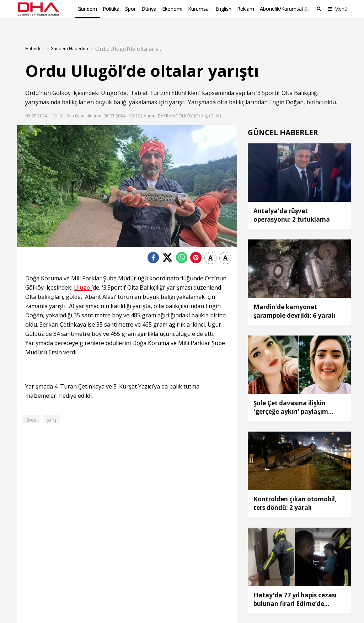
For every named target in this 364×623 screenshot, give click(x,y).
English (223, 9)
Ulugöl (110, 81)
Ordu (32, 81)
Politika (111, 9)
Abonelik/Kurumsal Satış (288, 9)
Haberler (34, 37)
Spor (130, 9)
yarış (52, 409)
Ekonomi (172, 9)
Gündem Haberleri (69, 37)
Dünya (149, 9)
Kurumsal (199, 9)
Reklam (246, 9)
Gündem (87, 9)
